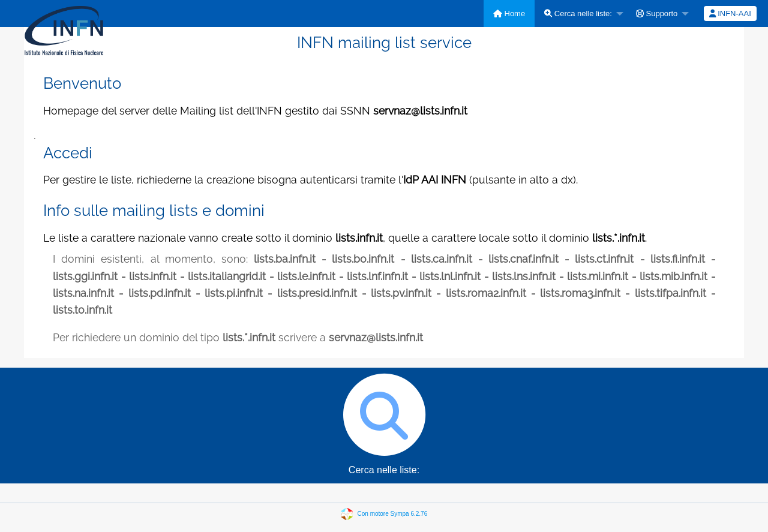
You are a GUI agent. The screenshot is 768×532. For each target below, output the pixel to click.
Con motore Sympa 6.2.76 (393, 513)
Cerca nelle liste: (578, 13)
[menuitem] (509, 13)
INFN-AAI (730, 13)
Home (509, 13)
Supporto (657, 13)
